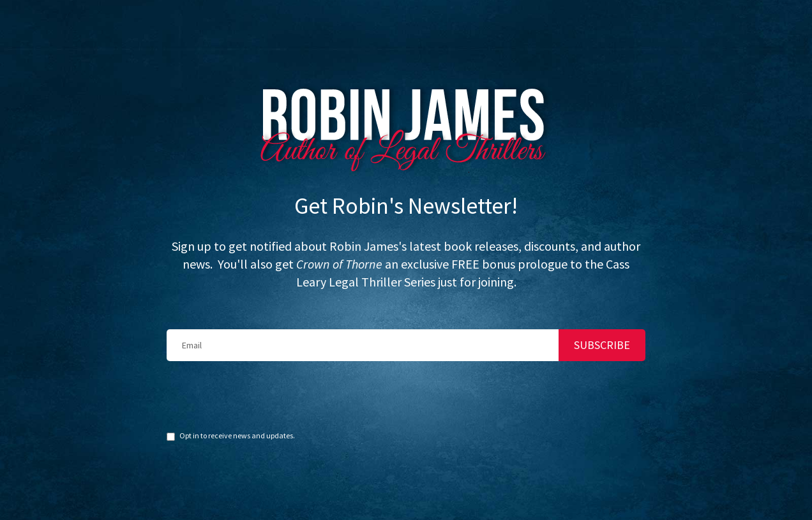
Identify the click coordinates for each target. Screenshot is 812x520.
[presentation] (264, 366)
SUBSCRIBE (602, 315)
